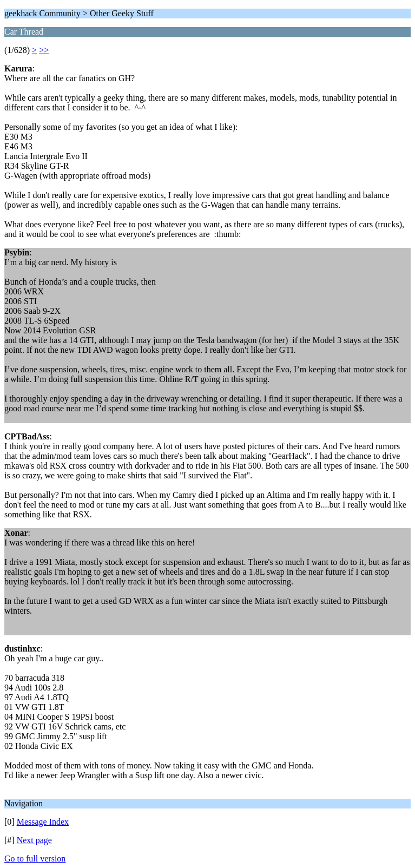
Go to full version (35, 859)
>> (44, 50)
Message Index (43, 822)
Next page (34, 840)
